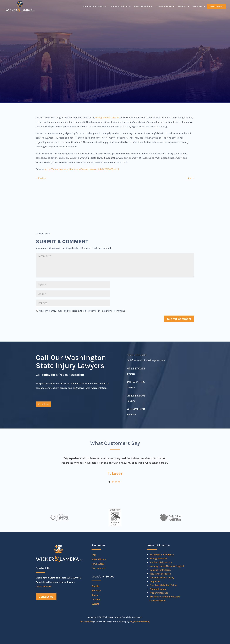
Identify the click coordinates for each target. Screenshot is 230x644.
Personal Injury (158, 589)
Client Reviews (44, 586)
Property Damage (159, 593)
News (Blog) (98, 564)
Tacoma (96, 599)
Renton (95, 595)
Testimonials (98, 568)
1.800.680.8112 (137, 355)
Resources (197, 6)
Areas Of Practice (142, 6)
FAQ (94, 555)
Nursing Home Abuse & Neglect (167, 566)
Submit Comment (179, 319)
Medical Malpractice (161, 562)
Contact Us (46, 597)
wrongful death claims (107, 117)
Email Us (43, 404)
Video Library (99, 559)
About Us (182, 6)
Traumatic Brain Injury (162, 578)
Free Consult (216, 6)
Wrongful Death (158, 558)
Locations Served (164, 6)
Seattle (95, 586)
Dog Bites (155, 581)
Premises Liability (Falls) (163, 585)
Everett (95, 604)
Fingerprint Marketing (140, 622)
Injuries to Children (119, 6)
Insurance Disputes (160, 574)
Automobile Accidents (94, 6)
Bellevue (96, 590)
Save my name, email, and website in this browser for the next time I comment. (82, 311)
